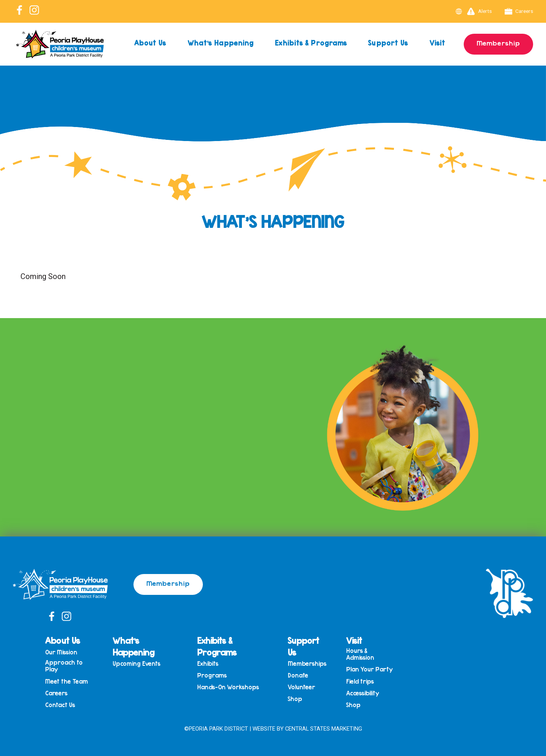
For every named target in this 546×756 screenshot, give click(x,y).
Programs (212, 675)
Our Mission (61, 652)
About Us (150, 43)
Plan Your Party (369, 669)
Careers (519, 11)
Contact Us (60, 705)
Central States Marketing (324, 729)
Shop (295, 699)
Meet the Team (67, 681)
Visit (438, 43)
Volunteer (301, 687)
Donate (298, 675)
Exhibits (208, 664)
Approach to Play (64, 666)
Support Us (388, 43)
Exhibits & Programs (311, 43)
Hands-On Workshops (228, 687)
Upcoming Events (136, 664)
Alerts (479, 11)
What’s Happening (221, 43)
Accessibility (363, 693)
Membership (498, 43)
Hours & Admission (360, 654)
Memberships (307, 664)
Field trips (360, 681)
